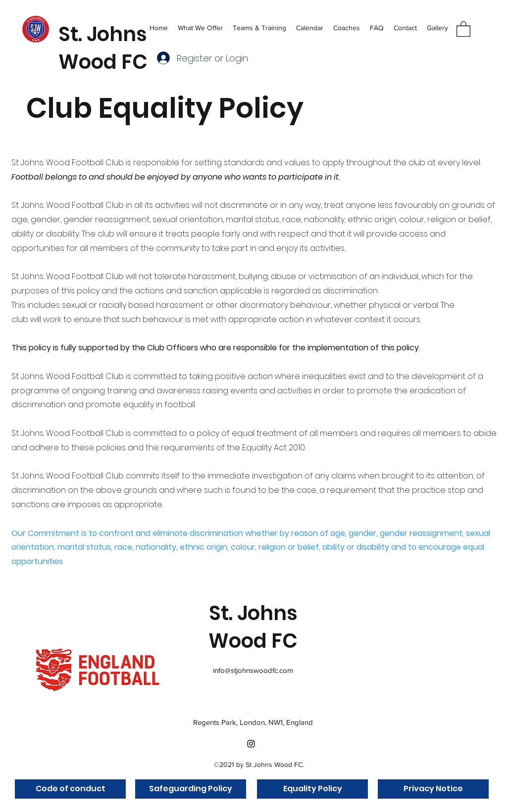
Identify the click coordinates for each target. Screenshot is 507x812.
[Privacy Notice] (433, 789)
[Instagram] (251, 744)
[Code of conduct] (70, 789)
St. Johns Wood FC (103, 48)
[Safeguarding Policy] (191, 789)
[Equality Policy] (312, 789)
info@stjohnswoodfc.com (253, 670)
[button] (259, 27)
